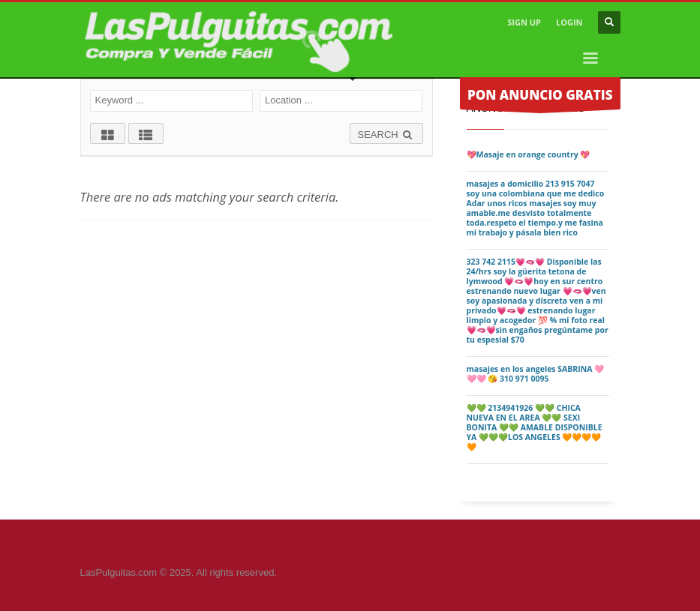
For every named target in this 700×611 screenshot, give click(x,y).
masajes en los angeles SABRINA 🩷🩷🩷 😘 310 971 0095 (536, 374)
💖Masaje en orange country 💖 (529, 154)
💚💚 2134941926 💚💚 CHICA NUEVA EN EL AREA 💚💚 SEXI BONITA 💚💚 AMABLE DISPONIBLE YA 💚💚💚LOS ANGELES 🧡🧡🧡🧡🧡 (535, 427)
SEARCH (386, 135)
